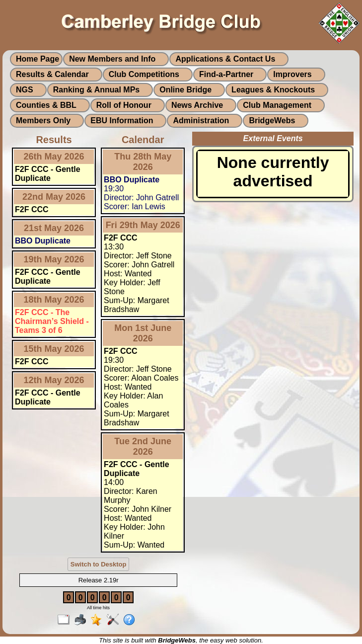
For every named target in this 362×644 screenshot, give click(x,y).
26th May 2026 (54, 157)
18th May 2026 (54, 300)
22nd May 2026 (54, 197)
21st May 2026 (54, 228)
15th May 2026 (54, 349)
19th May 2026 (54, 259)
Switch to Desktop (99, 564)
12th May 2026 (54, 380)
